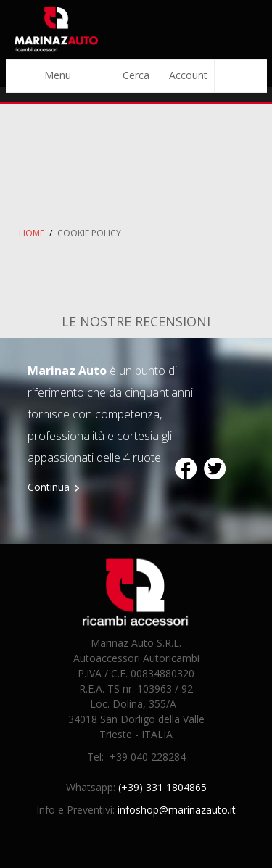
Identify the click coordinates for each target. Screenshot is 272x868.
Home (32, 233)
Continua (49, 487)
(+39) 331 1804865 (162, 787)
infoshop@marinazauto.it (177, 810)
